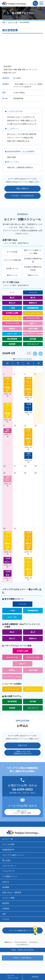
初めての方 (22, 745)
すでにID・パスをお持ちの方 (22, 196)
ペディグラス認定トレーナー (13, 855)
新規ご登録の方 (22, 189)
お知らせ (6, 882)
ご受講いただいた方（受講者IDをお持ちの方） (22, 753)
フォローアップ (8, 871)
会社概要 (6, 887)
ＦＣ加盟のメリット (10, 876)
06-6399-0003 (23, 789)
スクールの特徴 (8, 844)
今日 (29, 353)
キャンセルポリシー (22, 944)
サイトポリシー (34, 942)
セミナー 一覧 (8, 839)
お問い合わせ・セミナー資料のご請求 (22, 812)
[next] (41, 354)
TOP (4, 22)
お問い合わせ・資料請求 (12, 892)
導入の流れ (7, 860)
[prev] (35, 354)
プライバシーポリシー (21, 942)
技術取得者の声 (8, 850)
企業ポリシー (8, 942)
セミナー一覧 (13, 22)
